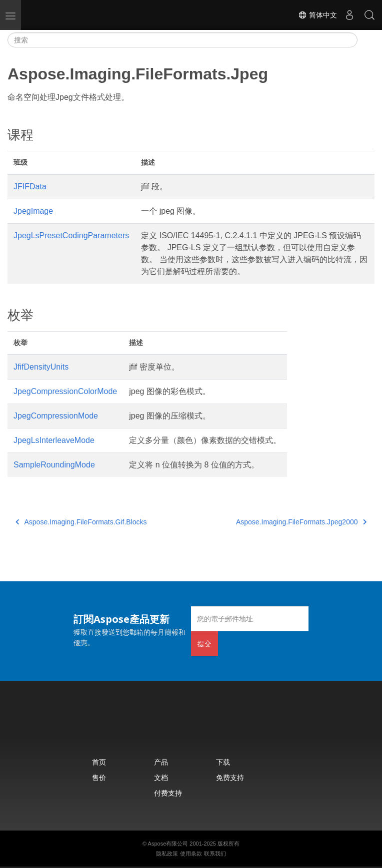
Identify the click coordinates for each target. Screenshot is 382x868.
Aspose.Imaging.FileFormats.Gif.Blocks (81, 522)
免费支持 (230, 777)
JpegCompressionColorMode (65, 391)
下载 (223, 762)
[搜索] (182, 40)
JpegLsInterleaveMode (54, 440)
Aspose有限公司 (168, 844)
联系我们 (215, 854)
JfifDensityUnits (41, 367)
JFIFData (30, 187)
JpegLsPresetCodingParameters (71, 235)
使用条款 (191, 854)
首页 (99, 762)
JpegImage (33, 211)
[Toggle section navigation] (366, 40)
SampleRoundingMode (54, 465)
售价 (99, 777)
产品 (161, 762)
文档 (161, 777)
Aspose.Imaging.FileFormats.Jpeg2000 (301, 522)
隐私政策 (167, 854)
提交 (204, 644)
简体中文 (317, 15)
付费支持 (168, 793)
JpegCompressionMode (56, 416)
